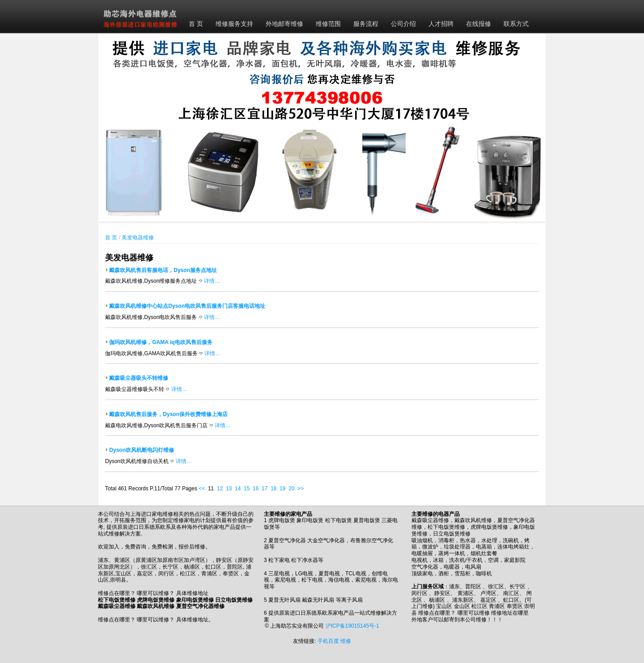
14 (238, 489)
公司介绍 (403, 24)
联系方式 (516, 24)
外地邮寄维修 (284, 24)
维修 (346, 641)
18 (273, 489)
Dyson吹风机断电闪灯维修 (142, 450)
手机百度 (328, 641)
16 (256, 489)
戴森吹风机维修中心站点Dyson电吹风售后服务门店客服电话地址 (187, 306)
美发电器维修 (138, 238)
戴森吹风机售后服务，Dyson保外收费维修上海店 (168, 414)
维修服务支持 (234, 24)
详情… (212, 281)
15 (247, 489)
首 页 (196, 24)
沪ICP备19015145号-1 (352, 626)
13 (229, 489)
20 (291, 489)
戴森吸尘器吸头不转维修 (139, 378)
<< (202, 489)
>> (301, 489)
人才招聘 (441, 24)
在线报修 (479, 24)
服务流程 (366, 24)
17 (265, 489)
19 (282, 489)
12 (220, 489)
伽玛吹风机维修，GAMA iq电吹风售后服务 (161, 342)
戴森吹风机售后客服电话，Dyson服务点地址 (163, 270)
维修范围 (328, 24)
